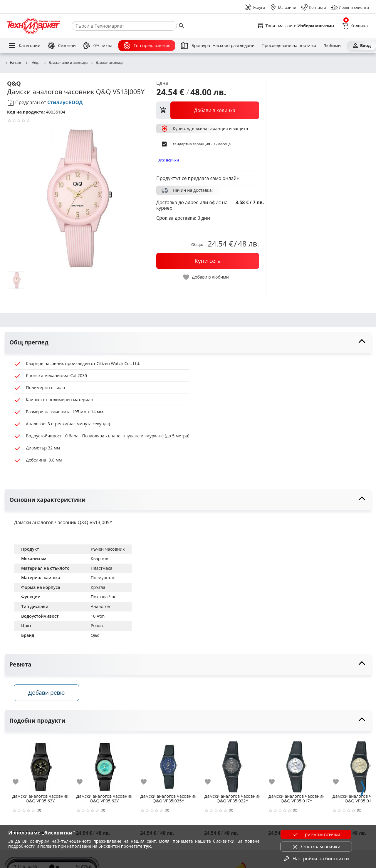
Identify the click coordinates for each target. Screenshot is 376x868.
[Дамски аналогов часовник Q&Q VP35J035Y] (168, 765)
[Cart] (355, 26)
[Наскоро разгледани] (234, 46)
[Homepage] (33, 26)
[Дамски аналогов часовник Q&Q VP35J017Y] (296, 765)
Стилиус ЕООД (65, 102)
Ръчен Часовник (108, 549)
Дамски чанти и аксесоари (66, 63)
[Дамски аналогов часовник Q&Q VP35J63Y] (40, 765)
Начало (13, 63)
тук (147, 846)
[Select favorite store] (296, 26)
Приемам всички (316, 834)
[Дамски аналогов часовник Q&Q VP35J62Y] (104, 765)
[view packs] (208, 110)
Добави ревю (47, 693)
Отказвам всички (316, 847)
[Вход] (361, 46)
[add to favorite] (19, 782)
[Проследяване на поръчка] (289, 46)
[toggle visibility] (188, 343)
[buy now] (208, 261)
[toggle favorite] (206, 277)
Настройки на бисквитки (316, 859)
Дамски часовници (107, 63)
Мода (32, 63)
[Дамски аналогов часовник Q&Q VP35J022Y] (232, 765)
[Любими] (332, 46)
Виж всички (168, 160)
